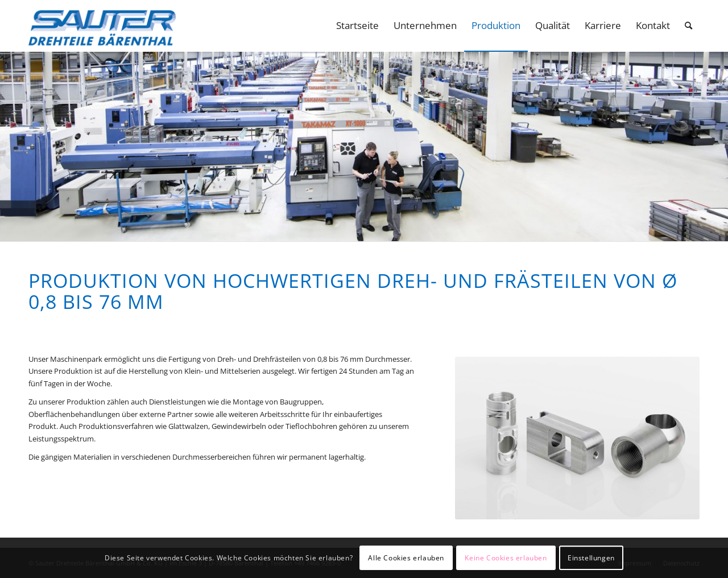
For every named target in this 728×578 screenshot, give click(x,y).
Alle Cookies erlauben (406, 558)
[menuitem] (357, 26)
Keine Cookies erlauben (506, 558)
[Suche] (688, 26)
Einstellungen (591, 558)
